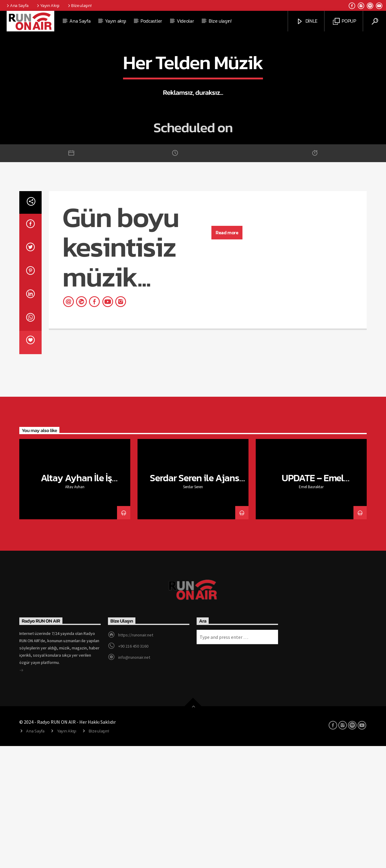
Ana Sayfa (17, 5)
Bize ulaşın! (79, 5)
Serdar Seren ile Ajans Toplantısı (195, 605)
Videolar (185, 21)
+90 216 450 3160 (133, 768)
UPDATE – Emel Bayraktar (313, 605)
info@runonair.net (134, 779)
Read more (227, 354)
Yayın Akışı (48, 5)
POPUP (345, 21)
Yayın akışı (115, 21)
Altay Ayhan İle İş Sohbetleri (76, 605)
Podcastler (151, 21)
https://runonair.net (136, 757)
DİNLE (307, 21)
